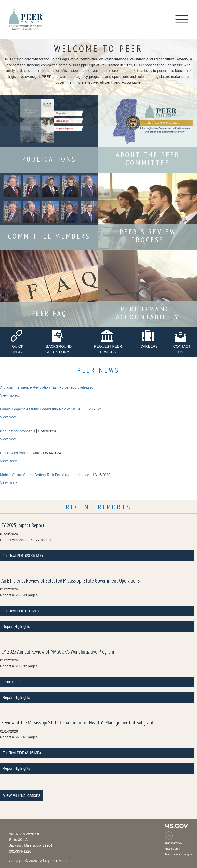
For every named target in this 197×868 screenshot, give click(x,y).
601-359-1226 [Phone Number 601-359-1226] (20, 851)
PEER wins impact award (20, 453)
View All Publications (22, 795)
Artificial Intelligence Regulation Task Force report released (47, 387)
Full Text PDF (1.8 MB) (21, 611)
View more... (10, 395)
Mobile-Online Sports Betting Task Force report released (45, 475)
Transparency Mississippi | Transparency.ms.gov (178, 849)
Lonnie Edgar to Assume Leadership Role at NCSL (40, 409)
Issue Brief (11, 682)
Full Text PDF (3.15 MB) (22, 753)
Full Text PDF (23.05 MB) (23, 556)
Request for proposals (18, 431)
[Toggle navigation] (182, 19)
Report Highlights (16, 627)
